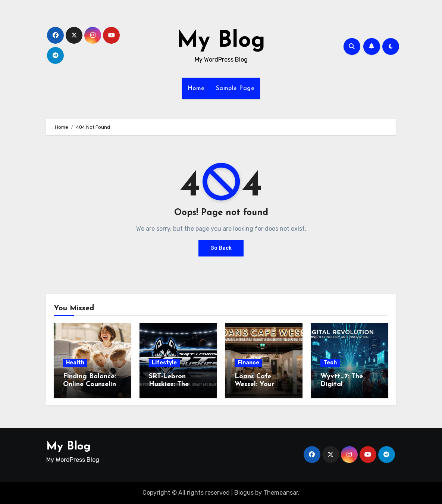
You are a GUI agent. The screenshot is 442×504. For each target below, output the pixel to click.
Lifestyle (164, 363)
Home (196, 88)
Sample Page (235, 88)
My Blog (221, 41)
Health (75, 363)
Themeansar (281, 493)
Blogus (244, 493)
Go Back (221, 248)
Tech (330, 363)
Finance (248, 363)
